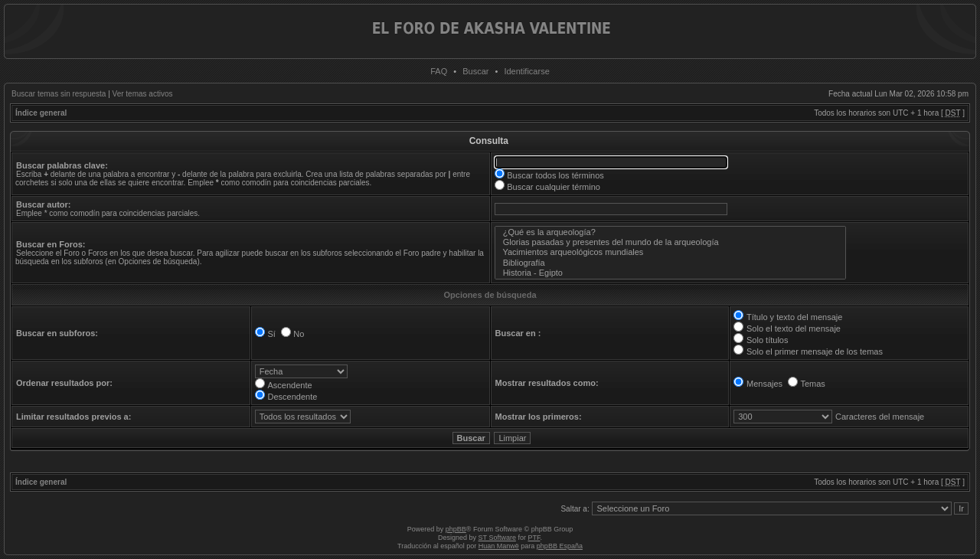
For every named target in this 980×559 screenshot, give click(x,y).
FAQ (439, 71)
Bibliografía (671, 263)
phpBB (456, 529)
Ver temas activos (143, 94)
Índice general (41, 113)
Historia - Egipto (671, 273)
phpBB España (560, 546)
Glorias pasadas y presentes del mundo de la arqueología (671, 242)
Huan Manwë (499, 546)
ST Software (497, 538)
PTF (534, 538)
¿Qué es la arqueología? (671, 232)
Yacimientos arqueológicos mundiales (671, 252)
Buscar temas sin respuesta (59, 94)
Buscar (475, 71)
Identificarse (526, 71)
